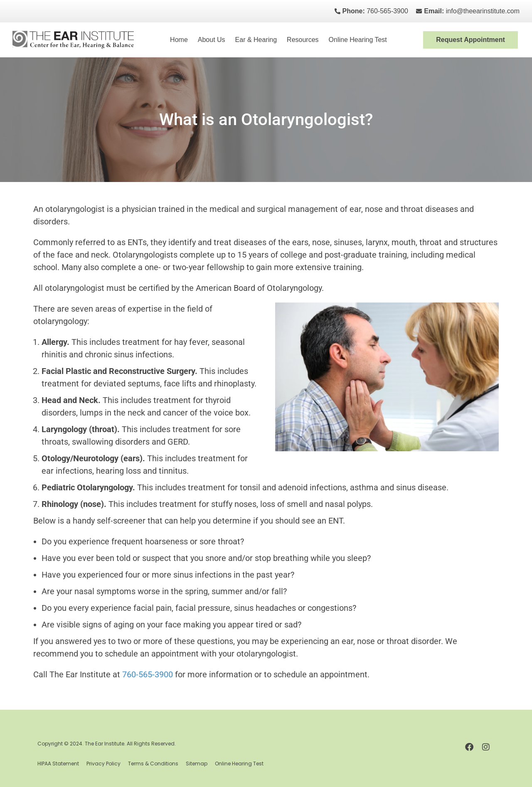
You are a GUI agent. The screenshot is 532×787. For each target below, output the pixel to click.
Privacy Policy (103, 764)
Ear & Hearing (256, 40)
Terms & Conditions (153, 764)
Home (179, 40)
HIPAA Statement (58, 764)
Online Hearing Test (358, 40)
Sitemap (197, 764)
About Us (212, 40)
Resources (303, 40)
